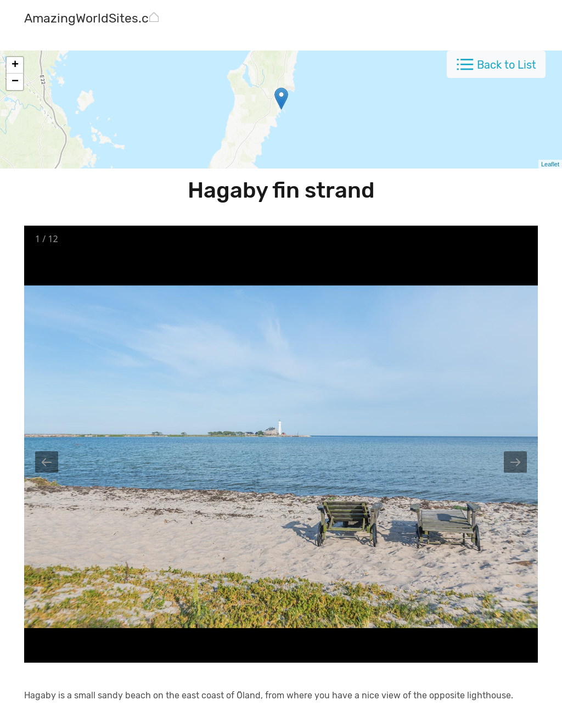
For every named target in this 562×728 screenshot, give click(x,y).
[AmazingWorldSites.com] (95, 19)
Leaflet (550, 164)
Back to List (507, 65)
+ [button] (15, 65)
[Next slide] (515, 462)
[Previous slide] (47, 462)
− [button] (15, 82)
